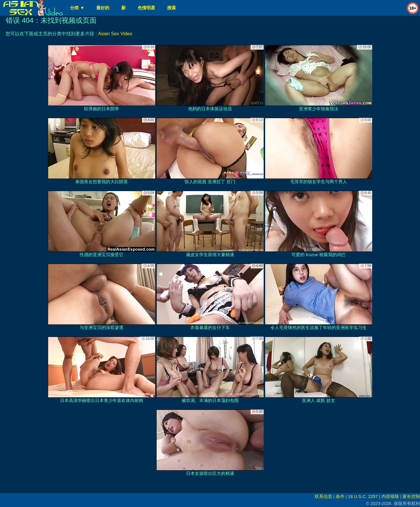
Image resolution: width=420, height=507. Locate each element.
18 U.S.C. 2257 (363, 496)
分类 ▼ (77, 8)
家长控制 (411, 496)
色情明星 (146, 8)
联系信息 (323, 496)
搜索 (171, 8)
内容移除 (390, 496)
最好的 (103, 8)
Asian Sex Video (115, 34)
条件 (340, 496)
